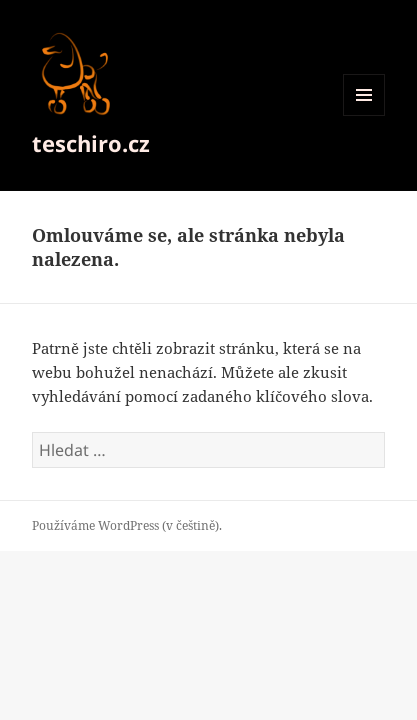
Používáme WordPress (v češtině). (127, 525)
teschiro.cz (91, 143)
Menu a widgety (364, 115)
